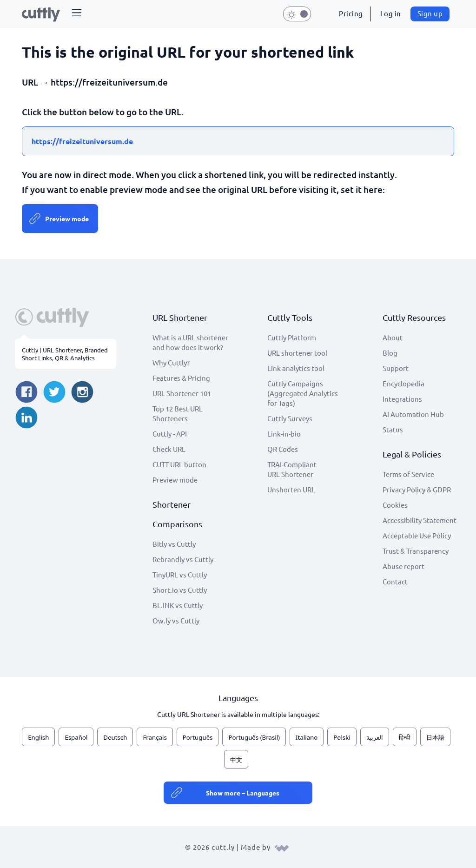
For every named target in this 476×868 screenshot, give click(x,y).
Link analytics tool (296, 368)
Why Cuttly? (171, 362)
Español (76, 737)
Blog (390, 353)
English (38, 737)
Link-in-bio (284, 434)
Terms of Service (408, 474)
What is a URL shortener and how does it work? (190, 342)
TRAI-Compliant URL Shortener (292, 469)
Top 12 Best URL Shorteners (178, 413)
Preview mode (67, 219)
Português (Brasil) (254, 737)
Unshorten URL (291, 489)
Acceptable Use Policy (417, 535)
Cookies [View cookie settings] (395, 505)
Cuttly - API (170, 434)
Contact (395, 581)
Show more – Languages (243, 793)
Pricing (351, 13)
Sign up (430, 13)
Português (198, 737)
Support (396, 368)
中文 (236, 760)
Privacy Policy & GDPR (417, 489)
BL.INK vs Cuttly (178, 605)
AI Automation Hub (413, 414)
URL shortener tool (297, 353)
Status (393, 429)
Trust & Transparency (416, 551)
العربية (375, 737)
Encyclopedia (403, 383)
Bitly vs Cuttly (174, 544)
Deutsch (115, 737)
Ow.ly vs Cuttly (176, 620)
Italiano (307, 737)
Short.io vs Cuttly (180, 590)
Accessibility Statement (420, 520)
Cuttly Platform (292, 337)
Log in (391, 13)
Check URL (169, 449)
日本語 (435, 737)
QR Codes (283, 449)
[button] (77, 14)
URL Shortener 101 (182, 393)
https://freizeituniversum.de (82, 141)
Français (155, 737)
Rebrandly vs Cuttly (183, 559)
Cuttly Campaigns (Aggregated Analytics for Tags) (303, 393)
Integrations (402, 399)
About (393, 337)
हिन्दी (405, 737)
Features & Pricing (181, 378)
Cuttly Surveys (290, 418)
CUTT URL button (179, 464)
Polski (342, 737)
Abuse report (403, 566)
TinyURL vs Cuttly (180, 574)
